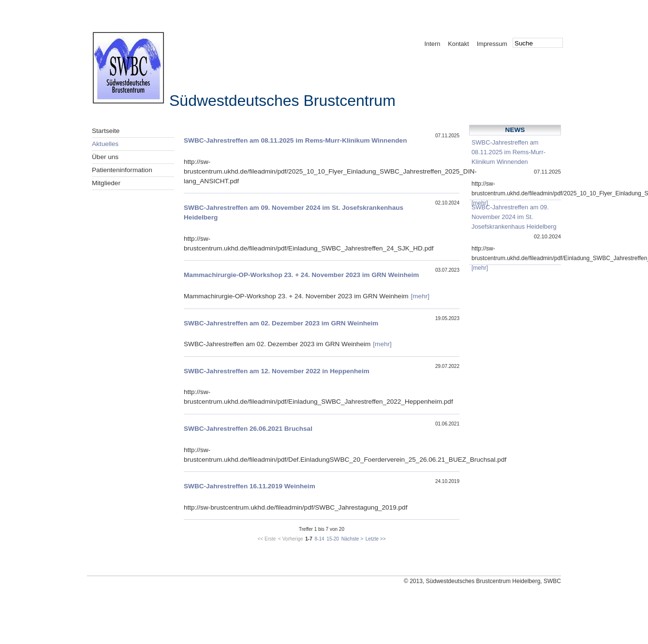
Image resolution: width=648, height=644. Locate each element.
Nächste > (352, 539)
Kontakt (458, 44)
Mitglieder (106, 183)
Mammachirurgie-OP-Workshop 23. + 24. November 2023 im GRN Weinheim (301, 275)
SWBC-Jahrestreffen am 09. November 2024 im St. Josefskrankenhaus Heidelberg (514, 217)
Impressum (492, 44)
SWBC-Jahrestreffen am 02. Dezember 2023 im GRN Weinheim (281, 323)
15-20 (333, 539)
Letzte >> (376, 539)
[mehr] (420, 296)
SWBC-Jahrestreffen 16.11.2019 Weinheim (250, 486)
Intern (433, 44)
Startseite (106, 131)
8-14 (320, 539)
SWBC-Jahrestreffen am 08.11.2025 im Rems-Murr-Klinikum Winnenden (295, 140)
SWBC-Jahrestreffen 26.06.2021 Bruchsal (248, 429)
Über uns (105, 157)
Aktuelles (105, 144)
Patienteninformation (122, 170)
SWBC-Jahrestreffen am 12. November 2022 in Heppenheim (277, 371)
